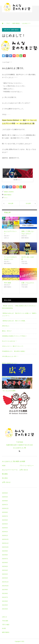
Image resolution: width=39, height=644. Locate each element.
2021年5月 (5, 605)
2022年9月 (5, 551)
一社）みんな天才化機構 (9, 391)
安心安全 (5, 478)
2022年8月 (5, 555)
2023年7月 (5, 516)
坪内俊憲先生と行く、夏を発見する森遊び (14, 351)
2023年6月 (5, 520)
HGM (4, 466)
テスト (6, 198)
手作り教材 (7, 283)
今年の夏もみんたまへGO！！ (10, 356)
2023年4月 (5, 528)
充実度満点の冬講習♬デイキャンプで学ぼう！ (15, 336)
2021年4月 (5, 609)
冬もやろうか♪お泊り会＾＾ (10, 341)
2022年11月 (5, 543)
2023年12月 (5, 508)
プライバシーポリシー (27, 466)
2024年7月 (5, 505)
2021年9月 (5, 590)
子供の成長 (24, 263)
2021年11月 (5, 582)
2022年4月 (5, 570)
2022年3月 (5, 574)
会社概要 (22, 461)
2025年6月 (5, 493)
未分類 (4, 628)
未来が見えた (6, 326)
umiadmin (11, 192)
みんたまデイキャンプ (10, 232)
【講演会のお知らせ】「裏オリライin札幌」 (14, 321)
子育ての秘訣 (6, 625)
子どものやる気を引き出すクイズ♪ (10, 258)
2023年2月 (5, 532)
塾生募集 (5, 474)
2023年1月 (5, 536)
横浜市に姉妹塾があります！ (10, 377)
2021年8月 (5, 593)
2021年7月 (5, 597)
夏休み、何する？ (7, 331)
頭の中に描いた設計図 (28, 258)
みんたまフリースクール (10, 470)
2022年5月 (5, 566)
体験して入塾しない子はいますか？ (28, 232)
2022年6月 (5, 563)
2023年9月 (5, 512)
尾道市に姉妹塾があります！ (10, 363)
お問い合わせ (6, 482)
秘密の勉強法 (15, 30)
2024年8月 (5, 501)
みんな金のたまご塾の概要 (11, 461)
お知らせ (6, 238)
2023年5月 (5, 524)
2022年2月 (5, 578)
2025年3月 (5, 497)
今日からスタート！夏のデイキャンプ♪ (13, 346)
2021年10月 (5, 586)
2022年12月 (5, 539)
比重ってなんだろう (28, 283)
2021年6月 (5, 601)
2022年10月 (5, 547)
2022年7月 (5, 559)
